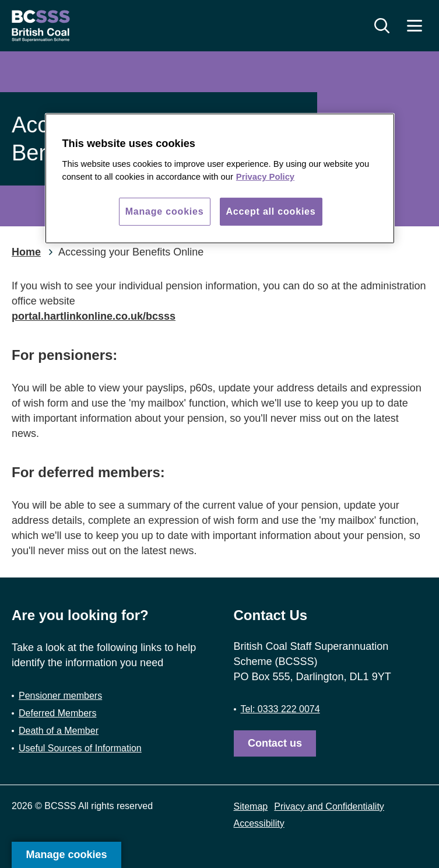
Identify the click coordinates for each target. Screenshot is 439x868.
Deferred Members (57, 713)
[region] (220, 178)
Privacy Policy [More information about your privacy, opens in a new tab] (265, 177)
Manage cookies (66, 855)
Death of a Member (59, 731)
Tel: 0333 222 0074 (280, 709)
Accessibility (259, 823)
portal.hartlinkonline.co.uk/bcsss (94, 316)
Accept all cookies (271, 211)
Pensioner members (60, 696)
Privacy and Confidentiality (329, 806)
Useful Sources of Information (80, 748)
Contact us (275, 743)
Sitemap (251, 806)
